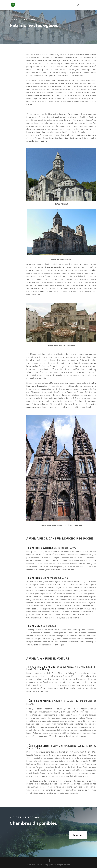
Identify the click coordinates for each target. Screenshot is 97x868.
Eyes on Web (65, 865)
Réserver (78, 835)
